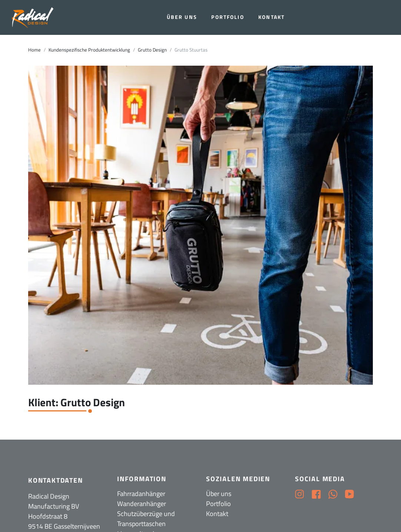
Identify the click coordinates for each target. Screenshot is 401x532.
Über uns (182, 17)
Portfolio (228, 17)
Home (34, 50)
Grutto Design (152, 50)
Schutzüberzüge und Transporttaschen (146, 519)
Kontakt (271, 17)
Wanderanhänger (142, 504)
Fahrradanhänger (141, 494)
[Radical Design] (34, 18)
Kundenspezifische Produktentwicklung (89, 50)
